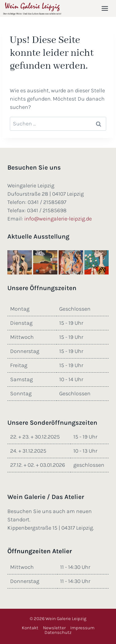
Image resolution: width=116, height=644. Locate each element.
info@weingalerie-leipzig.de (58, 219)
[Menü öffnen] (106, 8)
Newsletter (54, 628)
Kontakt (30, 628)
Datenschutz (58, 632)
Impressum (82, 628)
